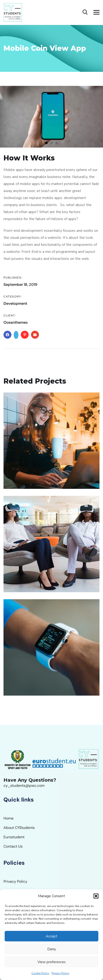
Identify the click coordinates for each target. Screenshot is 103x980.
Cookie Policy (40, 973)
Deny (52, 949)
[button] (96, 896)
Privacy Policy (60, 973)
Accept (51, 936)
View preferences (52, 962)
